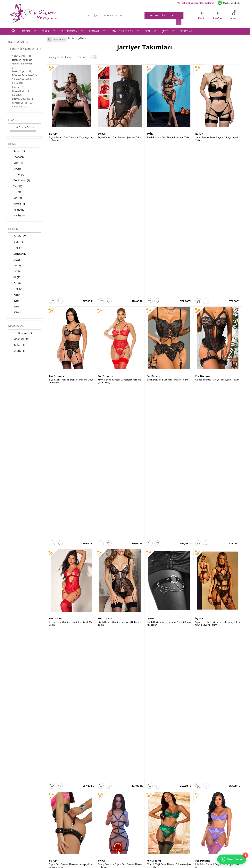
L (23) (14, 271)
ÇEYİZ (165, 31)
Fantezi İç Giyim (18, 822)
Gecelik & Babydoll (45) (22, 65)
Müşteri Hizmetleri (98, 822)
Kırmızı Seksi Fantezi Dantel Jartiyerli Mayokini (71, 318)
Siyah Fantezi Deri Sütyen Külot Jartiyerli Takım (217, 138)
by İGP (53, 133)
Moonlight (202, 493)
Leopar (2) (17, 157)
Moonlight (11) (19, 339)
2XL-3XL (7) (17, 236)
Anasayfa (93, 807)
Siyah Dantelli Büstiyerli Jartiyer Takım (167, 227)
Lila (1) (15, 192)
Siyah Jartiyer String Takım (210, 497)
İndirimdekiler (95, 817)
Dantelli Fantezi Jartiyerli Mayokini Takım (217, 227)
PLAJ (147, 31)
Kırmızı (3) (17, 151)
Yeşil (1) (15, 186)
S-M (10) (16, 242)
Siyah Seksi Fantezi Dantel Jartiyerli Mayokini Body (71, 228)
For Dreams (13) (20, 333)
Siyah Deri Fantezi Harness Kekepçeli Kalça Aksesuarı (71, 408)
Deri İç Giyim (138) (22, 71)
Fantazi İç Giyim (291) (24, 48)
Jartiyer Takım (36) (23, 59)
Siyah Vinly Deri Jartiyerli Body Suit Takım (71, 677)
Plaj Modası (16, 837)
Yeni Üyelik (133, 812)
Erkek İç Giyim (17, 812)
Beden (13, 229)
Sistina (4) (16, 351)
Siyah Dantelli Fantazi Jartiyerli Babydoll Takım (119, 318)
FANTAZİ (94, 31)
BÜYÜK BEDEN (69, 31)
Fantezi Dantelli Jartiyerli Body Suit (116, 587)
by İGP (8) (16, 345)
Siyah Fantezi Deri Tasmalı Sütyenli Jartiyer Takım (71, 138)
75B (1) (15, 295)
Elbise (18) (18, 83)
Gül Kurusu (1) (19, 180)
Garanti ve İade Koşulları (62, 822)
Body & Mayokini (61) (24, 98)
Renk (12, 143)
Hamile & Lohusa (19, 827)
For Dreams (56, 223)
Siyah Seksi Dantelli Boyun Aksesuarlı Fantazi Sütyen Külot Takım (168, 498)
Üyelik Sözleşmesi (59, 812)
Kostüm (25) (19, 87)
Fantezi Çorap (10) (22, 102)
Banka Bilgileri (96, 827)
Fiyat (12, 120)
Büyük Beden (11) (22, 91)
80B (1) (15, 301)
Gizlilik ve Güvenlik (59, 827)
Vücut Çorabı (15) (21, 55)
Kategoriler (18, 42)
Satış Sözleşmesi (58, 817)
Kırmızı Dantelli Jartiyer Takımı (163, 677)
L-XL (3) (15, 248)
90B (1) (15, 312)
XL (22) (15, 277)
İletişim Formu (135, 822)
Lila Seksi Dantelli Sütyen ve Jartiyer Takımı (217, 408)
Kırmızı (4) (17, 204)
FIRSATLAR (186, 31)
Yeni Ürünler (95, 812)
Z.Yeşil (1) (16, 174)
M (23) (14, 265)
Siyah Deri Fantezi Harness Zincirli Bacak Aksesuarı (169, 318)
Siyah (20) (16, 215)
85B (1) (15, 306)
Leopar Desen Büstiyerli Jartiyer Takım (167, 587)
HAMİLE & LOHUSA (122, 31)
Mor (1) (15, 198)
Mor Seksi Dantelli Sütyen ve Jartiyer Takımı (71, 498)
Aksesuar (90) (20, 106)
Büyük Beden (17, 817)
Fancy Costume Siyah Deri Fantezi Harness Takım (120, 408)
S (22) (14, 260)
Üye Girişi (132, 807)
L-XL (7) (15, 289)
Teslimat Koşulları (58, 807)
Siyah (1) (16, 169)
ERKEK (45, 31)
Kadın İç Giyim (17, 807)
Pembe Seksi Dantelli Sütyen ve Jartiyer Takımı (120, 498)
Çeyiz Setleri (17, 832)
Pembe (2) (17, 210)
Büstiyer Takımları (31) (24, 75)
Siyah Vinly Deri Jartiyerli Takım (115, 677)
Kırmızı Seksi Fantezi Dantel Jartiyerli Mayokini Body (120, 228)
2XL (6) (15, 283)
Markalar (16, 325)
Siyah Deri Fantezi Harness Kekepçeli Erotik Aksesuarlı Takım (218, 318)
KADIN (26, 31)
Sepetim (131, 817)
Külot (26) (17, 94)
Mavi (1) (15, 163)
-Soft (104, 863)
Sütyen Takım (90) (22, 79)
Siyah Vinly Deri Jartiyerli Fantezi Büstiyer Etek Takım (217, 588)
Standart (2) (18, 254)
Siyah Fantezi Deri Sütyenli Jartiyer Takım (120, 137)
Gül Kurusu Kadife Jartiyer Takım (213, 677)
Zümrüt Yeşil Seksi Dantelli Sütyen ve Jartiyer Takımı (169, 408)
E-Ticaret (113, 863)
